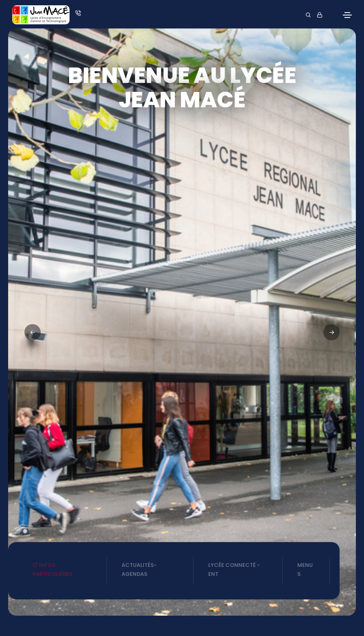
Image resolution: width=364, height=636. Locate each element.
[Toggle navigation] (347, 15)
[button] (331, 332)
